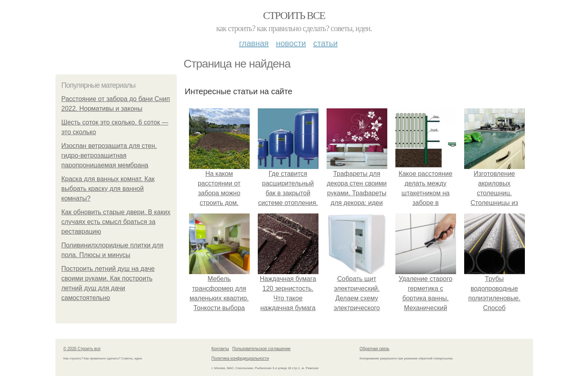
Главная (254, 43)
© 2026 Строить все (82, 349)
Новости (291, 43)
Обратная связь (375, 349)
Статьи (325, 43)
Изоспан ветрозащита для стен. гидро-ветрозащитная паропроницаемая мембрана (109, 155)
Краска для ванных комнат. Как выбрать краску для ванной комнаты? (108, 189)
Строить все (294, 16)
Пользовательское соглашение (261, 349)
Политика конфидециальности (240, 358)
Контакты (220, 349)
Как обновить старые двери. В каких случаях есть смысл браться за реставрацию (116, 222)
